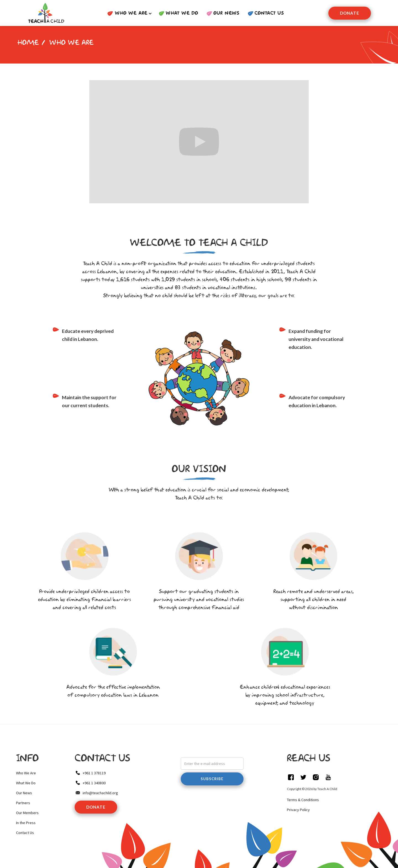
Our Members (27, 813)
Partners (23, 803)
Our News (226, 13)
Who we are (71, 43)
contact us (269, 13)
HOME (28, 43)
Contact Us (25, 833)
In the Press (26, 823)
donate (96, 807)
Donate (350, 13)
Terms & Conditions (303, 800)
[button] (128, 14)
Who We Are (26, 773)
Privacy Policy (298, 810)
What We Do (26, 783)
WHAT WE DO (182, 13)
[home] (46, 13)
